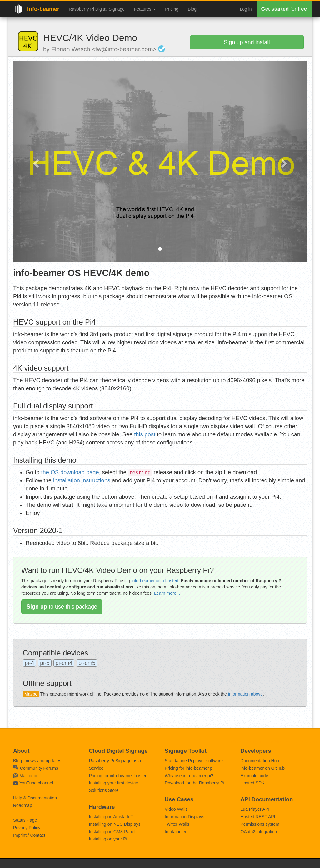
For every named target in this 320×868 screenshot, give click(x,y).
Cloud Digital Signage (118, 751)
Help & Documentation (35, 798)
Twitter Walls (177, 824)
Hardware (102, 807)
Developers (256, 751)
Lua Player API (255, 809)
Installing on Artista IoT (111, 817)
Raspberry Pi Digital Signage (97, 9)
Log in (246, 9)
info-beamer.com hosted (155, 581)
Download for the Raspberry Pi (195, 783)
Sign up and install (247, 42)
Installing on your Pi (108, 839)
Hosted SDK (253, 783)
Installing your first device (114, 783)
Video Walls (176, 809)
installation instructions (82, 480)
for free (284, 9)
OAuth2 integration (259, 832)
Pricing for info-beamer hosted (118, 776)
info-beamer (43, 9)
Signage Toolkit (186, 751)
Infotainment (177, 832)
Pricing (172, 9)
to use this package (62, 607)
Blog (192, 9)
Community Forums (36, 768)
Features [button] (145, 9)
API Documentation (267, 799)
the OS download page (70, 472)
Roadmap (23, 805)
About (21, 751)
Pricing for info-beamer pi (189, 768)
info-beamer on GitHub (263, 768)
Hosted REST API (258, 817)
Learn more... (167, 593)
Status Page (25, 820)
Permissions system (260, 824)
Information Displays (185, 817)
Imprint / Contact (29, 835)
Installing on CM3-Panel (112, 832)
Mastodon (29, 776)
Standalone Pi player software (194, 761)
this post (145, 434)
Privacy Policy (27, 828)
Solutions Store (104, 790)
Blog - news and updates (37, 761)
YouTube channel (36, 783)
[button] (35, 162)
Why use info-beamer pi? (189, 776)
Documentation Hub (260, 761)
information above (245, 694)
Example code (255, 776)
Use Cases (179, 799)
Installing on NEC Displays (115, 824)
